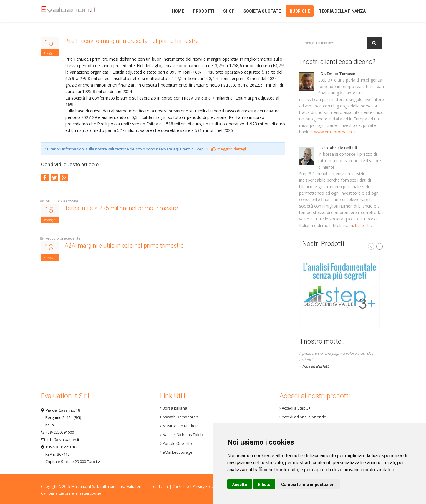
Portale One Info (176, 443)
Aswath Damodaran (179, 417)
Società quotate (262, 11)
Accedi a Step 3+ (295, 408)
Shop (229, 11)
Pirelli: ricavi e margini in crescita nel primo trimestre (132, 41)
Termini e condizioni (152, 486)
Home (79, 11)
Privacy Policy (204, 486)
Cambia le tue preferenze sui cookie (71, 493)
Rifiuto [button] (264, 485)
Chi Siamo (181, 486)
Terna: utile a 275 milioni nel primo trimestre (121, 208)
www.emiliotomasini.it (335, 132)
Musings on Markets (179, 426)
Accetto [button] (240, 485)
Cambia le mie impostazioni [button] (308, 485)
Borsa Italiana (174, 408)
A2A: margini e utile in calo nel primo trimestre (124, 246)
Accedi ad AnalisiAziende (303, 417)
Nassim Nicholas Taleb (181, 435)
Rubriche (300, 11)
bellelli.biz (364, 225)
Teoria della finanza (342, 11)
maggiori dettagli (229, 149)
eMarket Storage (176, 452)
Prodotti (204, 11)
